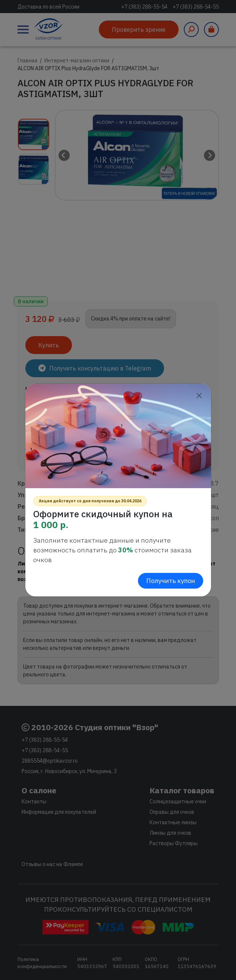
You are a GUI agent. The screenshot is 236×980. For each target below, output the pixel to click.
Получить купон (171, 581)
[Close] (199, 395)
